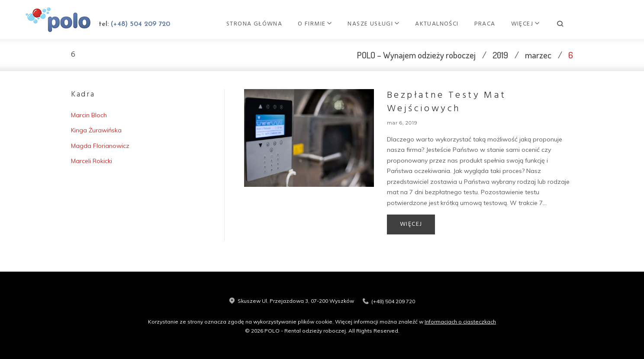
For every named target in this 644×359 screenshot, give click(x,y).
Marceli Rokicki (92, 161)
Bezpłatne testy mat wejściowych (447, 102)
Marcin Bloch (89, 115)
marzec (538, 55)
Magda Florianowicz (100, 146)
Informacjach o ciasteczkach (460, 322)
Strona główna (304, 24)
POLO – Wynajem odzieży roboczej (416, 55)
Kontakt (576, 24)
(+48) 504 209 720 (151, 24)
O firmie (362, 24)
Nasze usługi (420, 24)
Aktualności (487, 24)
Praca (535, 24)
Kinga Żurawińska (96, 130)
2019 (500, 55)
